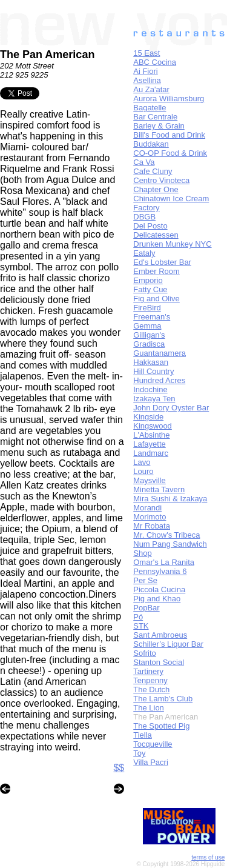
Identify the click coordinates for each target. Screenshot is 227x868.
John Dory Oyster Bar (171, 408)
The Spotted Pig (161, 726)
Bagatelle (150, 108)
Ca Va (144, 162)
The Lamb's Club (163, 699)
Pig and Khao (157, 599)
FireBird (147, 308)
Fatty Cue (150, 289)
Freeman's (152, 317)
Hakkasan (151, 362)
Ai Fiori (145, 71)
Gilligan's (149, 335)
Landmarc (151, 453)
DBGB (144, 217)
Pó (138, 617)
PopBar (146, 608)
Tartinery (148, 671)
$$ (119, 768)
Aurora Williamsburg (169, 98)
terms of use (208, 857)
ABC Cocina (155, 62)
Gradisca (149, 344)
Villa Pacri (151, 762)
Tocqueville (153, 744)
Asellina (147, 80)
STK (141, 626)
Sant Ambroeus (160, 635)
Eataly (144, 253)
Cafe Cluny (153, 171)
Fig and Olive (156, 299)
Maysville (149, 480)
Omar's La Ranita (164, 562)
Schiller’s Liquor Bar (168, 644)
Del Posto (150, 226)
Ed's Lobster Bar (162, 262)
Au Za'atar (151, 89)
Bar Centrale (155, 117)
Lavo (142, 462)
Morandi (147, 508)
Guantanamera (160, 353)
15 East (146, 53)
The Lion (149, 708)
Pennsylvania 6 (160, 571)
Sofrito (145, 653)
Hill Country (153, 371)
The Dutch (151, 689)
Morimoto (150, 517)
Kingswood (153, 426)
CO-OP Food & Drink (170, 153)
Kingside (148, 417)
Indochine (150, 389)
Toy (139, 753)
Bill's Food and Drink (169, 135)
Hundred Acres (159, 380)
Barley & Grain (159, 126)
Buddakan (151, 144)
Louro (143, 471)
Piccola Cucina (159, 589)
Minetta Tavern (159, 489)
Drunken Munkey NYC (172, 244)
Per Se (145, 580)
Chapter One (156, 189)
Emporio (148, 280)
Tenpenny (150, 680)
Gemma (147, 326)
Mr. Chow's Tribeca (166, 535)
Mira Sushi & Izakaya (170, 499)
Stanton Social (159, 662)
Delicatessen (156, 235)
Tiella (143, 735)
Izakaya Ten (154, 399)
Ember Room (156, 271)
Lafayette (150, 444)
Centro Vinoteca (161, 180)
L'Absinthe (151, 435)
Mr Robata (152, 526)
